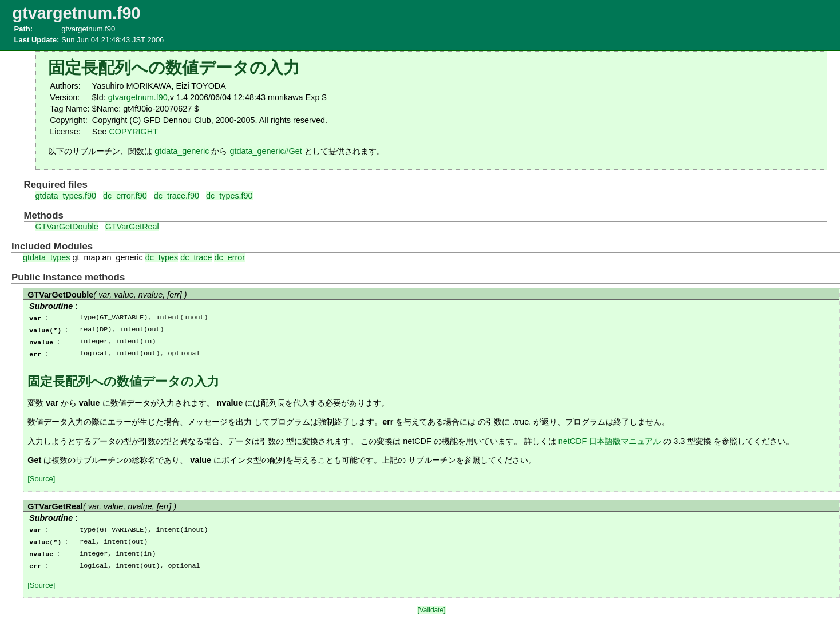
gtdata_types (46, 257)
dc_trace (196, 257)
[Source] (41, 476)
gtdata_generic (182, 151)
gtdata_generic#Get (266, 151)
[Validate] (431, 605)
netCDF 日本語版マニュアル (610, 439)
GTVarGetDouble (67, 227)
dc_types (162, 257)
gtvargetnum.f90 (138, 97)
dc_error (229, 257)
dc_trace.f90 (177, 196)
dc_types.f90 (229, 196)
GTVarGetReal (132, 227)
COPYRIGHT (133, 132)
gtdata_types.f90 (66, 196)
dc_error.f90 (125, 196)
